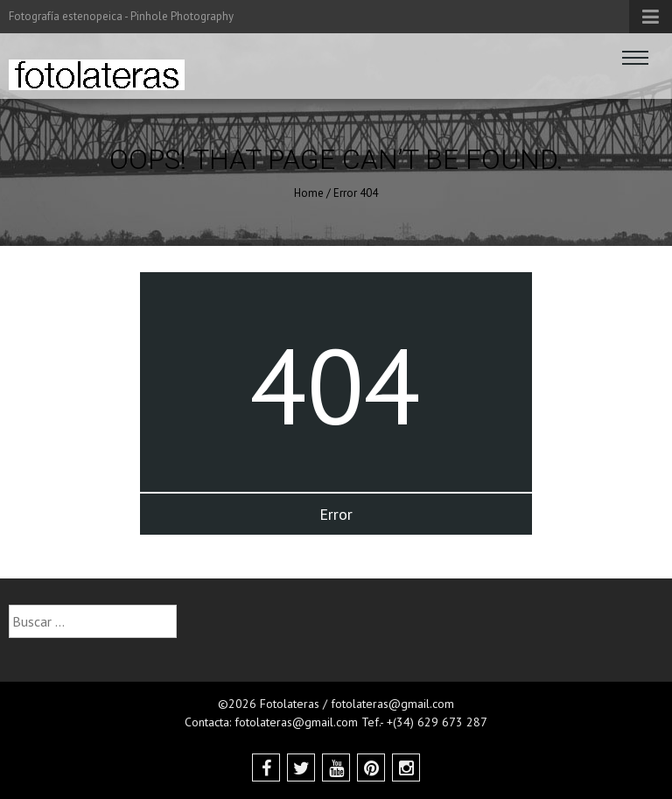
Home (309, 193)
